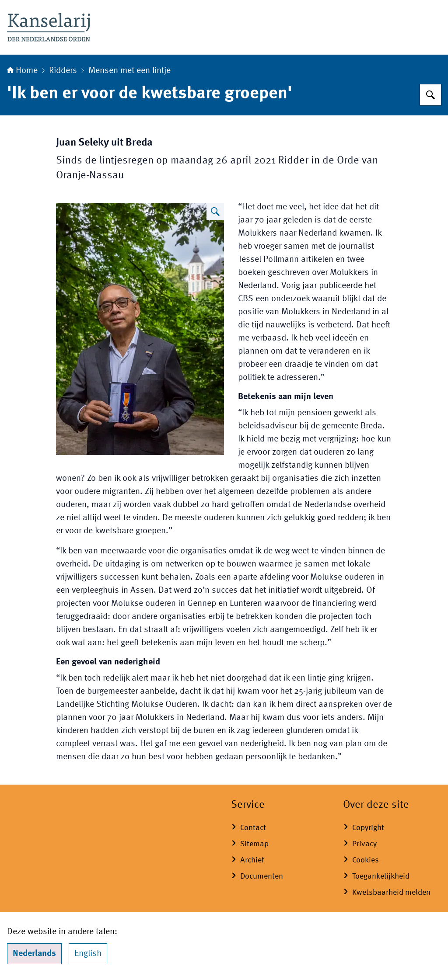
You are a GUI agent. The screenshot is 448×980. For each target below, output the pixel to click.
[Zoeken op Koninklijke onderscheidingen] (430, 95)
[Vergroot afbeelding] (215, 212)
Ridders (63, 71)
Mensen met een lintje (129, 71)
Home (22, 71)
